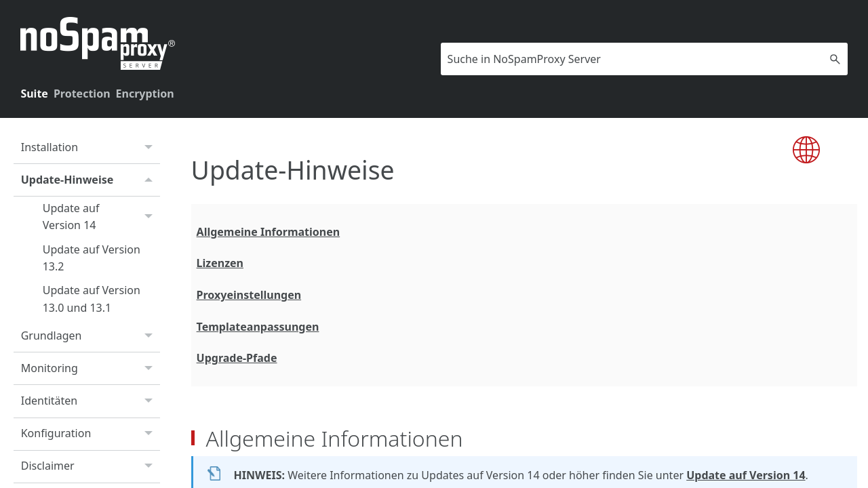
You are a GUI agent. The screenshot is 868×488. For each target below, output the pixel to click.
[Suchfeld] (644, 59)
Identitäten (91, 401)
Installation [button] (91, 148)
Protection (82, 94)
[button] (835, 59)
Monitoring (91, 369)
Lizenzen (220, 263)
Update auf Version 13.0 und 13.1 (92, 299)
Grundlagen (91, 336)
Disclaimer (91, 467)
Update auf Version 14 (101, 217)
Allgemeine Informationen (269, 232)
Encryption (145, 94)
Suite (34, 94)
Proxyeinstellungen (249, 295)
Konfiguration (91, 434)
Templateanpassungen (258, 327)
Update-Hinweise (91, 180)
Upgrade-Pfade (237, 358)
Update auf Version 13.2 (92, 258)
